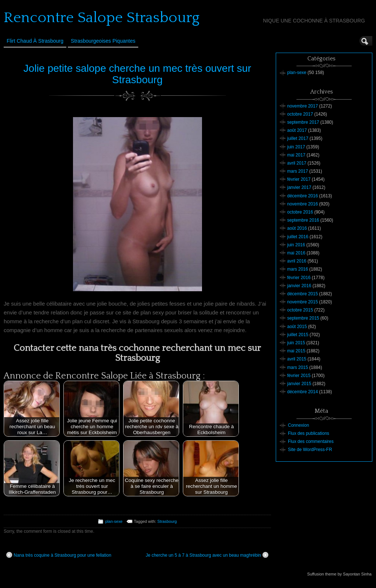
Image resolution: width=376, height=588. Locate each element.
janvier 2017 (299, 187)
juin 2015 (296, 343)
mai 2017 (296, 155)
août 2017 (297, 130)
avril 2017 (297, 163)
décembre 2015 (302, 294)
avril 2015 (297, 359)
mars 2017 (298, 171)
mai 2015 (296, 351)
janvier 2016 (299, 286)
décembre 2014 (302, 392)
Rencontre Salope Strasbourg (102, 18)
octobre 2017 (300, 114)
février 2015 (299, 376)
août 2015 (297, 327)
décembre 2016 (302, 196)
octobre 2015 (300, 310)
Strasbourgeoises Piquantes (103, 41)
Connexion (298, 425)
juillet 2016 (298, 237)
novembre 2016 (302, 204)
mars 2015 (298, 367)
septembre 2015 (303, 318)
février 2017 (299, 179)
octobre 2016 (300, 212)
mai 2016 (296, 253)
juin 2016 (296, 245)
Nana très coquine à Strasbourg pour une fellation (59, 555)
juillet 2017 (298, 138)
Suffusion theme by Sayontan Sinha (339, 574)
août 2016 (297, 228)
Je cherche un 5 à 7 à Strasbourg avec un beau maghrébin (207, 555)
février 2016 (299, 278)
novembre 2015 (302, 302)
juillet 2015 (298, 335)
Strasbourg (167, 521)
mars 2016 (298, 269)
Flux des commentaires (311, 441)
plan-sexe (114, 521)
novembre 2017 (302, 106)
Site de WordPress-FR (310, 450)
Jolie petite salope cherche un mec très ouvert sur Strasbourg (137, 74)
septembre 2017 (303, 122)
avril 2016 (297, 261)
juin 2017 (296, 147)
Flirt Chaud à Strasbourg (35, 41)
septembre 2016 (303, 220)
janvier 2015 (299, 384)
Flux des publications (309, 433)
